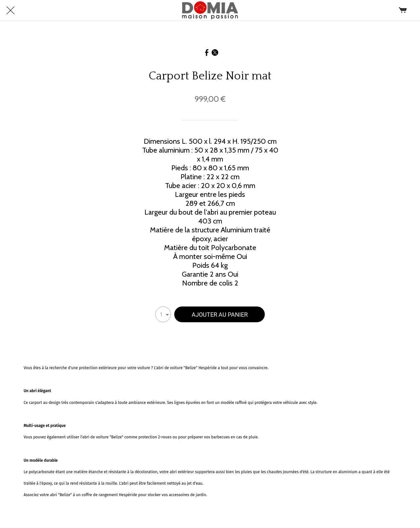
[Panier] (403, 11)
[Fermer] (10, 11)
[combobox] (163, 314)
